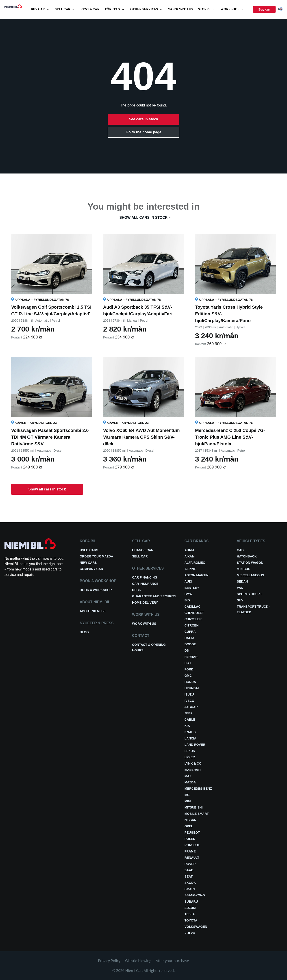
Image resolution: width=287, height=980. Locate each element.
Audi (188, 581)
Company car (91, 569)
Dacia (189, 638)
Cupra (190, 632)
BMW (188, 594)
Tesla (190, 914)
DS (187, 650)
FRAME (190, 851)
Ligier (190, 757)
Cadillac (193, 607)
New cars (88, 563)
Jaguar (191, 707)
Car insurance (145, 584)
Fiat (188, 663)
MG (187, 795)
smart (190, 889)
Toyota (191, 920)
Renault (192, 858)
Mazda (190, 782)
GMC (188, 676)
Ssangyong (195, 895)
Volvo (190, 933)
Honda (190, 682)
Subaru (191, 902)
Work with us (180, 9)
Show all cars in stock (144, 218)
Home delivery (145, 603)
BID (187, 600)
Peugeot (192, 833)
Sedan (242, 581)
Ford (189, 669)
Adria (189, 550)
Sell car (65, 10)
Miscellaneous (250, 575)
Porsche (192, 845)
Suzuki (190, 908)
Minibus (243, 569)
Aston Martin (197, 575)
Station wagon (250, 563)
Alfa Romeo (195, 563)
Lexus (190, 751)
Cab (240, 550)
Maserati (193, 770)
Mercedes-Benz (198, 789)
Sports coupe (249, 594)
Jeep (189, 713)
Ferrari (191, 657)
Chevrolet (194, 613)
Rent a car (90, 9)
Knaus (190, 732)
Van (240, 588)
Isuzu (189, 694)
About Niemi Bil (93, 611)
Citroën (192, 625)
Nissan (190, 820)
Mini (188, 801)
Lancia (190, 738)
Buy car (40, 10)
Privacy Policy (109, 961)
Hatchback (247, 556)
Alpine (190, 569)
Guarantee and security (154, 596)
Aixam (190, 556)
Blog (84, 632)
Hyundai (192, 688)
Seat (189, 876)
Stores (207, 10)
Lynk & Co (193, 763)
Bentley (192, 588)
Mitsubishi (194, 807)
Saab (189, 870)
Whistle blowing (138, 961)
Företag (115, 10)
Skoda (190, 883)
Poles (190, 839)
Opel (189, 826)
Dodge (190, 644)
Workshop (232, 10)
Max (188, 776)
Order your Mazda (96, 556)
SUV (240, 600)
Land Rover (195, 745)
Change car (143, 550)
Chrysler (193, 619)
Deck (137, 590)
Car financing (145, 577)
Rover (190, 864)
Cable (190, 720)
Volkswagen (196, 927)
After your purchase (172, 961)
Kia (187, 726)
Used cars (89, 550)
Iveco (189, 701)
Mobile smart (197, 814)
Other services (147, 10)
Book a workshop (96, 590)
